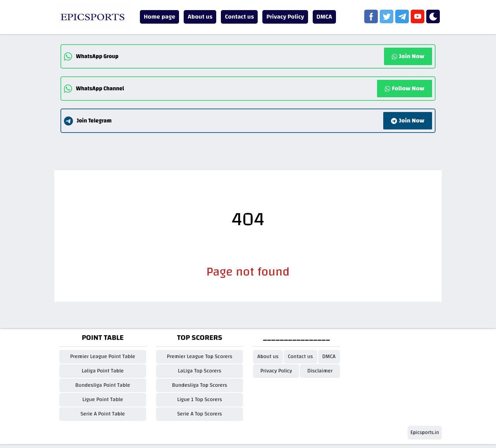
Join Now (408, 56)
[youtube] (418, 16)
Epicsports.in (425, 432)
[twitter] (387, 16)
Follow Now (405, 88)
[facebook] (371, 16)
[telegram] (402, 16)
